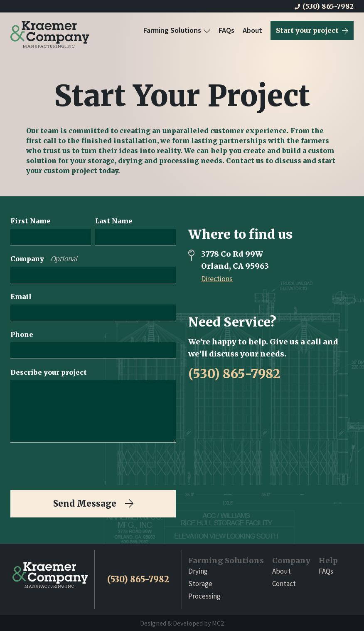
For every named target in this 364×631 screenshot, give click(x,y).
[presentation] (74, 466)
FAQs (226, 30)
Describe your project (49, 372)
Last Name (114, 221)
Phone (22, 334)
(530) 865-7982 (324, 6)
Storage (200, 584)
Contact (284, 584)
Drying (198, 571)
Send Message (93, 504)
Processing (204, 596)
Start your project (312, 30)
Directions (217, 278)
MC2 (218, 623)
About (252, 30)
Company (44, 259)
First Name (31, 221)
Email (21, 297)
